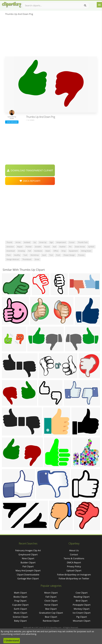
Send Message (12, 122)
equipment (73, 251)
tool (51, 255)
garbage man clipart (28, 578)
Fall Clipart (51, 597)
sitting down (86, 251)
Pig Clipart (82, 617)
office (56, 251)
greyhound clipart (28, 554)
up (35, 242)
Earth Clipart (20, 609)
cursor (72, 242)
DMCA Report (74, 562)
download (11, 251)
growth (38, 247)
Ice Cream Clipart (82, 613)
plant (9, 255)
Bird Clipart (82, 601)
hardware (38, 251)
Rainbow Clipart (51, 621)
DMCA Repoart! (30, 181)
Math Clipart (20, 593)
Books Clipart (20, 597)
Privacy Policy (74, 566)
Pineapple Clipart (82, 605)
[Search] (85, 6)
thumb (9, 242)
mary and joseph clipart (28, 570)
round (47, 247)
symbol (91, 247)
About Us (74, 550)
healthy (17, 255)
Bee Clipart (51, 609)
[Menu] (99, 5)
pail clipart (28, 566)
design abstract (13, 259)
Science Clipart (20, 617)
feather (62, 247)
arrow (18, 242)
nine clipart (28, 558)
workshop (35, 255)
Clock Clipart (51, 601)
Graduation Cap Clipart (51, 613)
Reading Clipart (82, 597)
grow (37, 259)
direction (10, 247)
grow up (43, 242)
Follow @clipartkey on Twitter (74, 578)
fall (29, 251)
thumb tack (83, 242)
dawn (48, 251)
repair (20, 247)
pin (70, 247)
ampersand (61, 242)
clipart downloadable (28, 575)
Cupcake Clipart (20, 605)
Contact (74, 554)
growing (21, 251)
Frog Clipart (20, 601)
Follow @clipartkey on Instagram (74, 575)
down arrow (80, 247)
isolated (27, 242)
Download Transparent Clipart (30, 170)
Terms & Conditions (74, 558)
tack (25, 255)
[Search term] (56, 6)
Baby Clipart (20, 621)
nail (54, 247)
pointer (29, 247)
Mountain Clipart (82, 621)
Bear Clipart (51, 617)
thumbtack (27, 259)
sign (51, 242)
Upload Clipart (74, 570)
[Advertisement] (51, 37)
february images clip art (28, 550)
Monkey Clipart (82, 609)
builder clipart (28, 562)
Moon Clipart (51, 593)
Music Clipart (20, 613)
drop (64, 251)
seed (44, 255)
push (58, 255)
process (81, 255)
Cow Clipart (82, 593)
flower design (69, 255)
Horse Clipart (51, 605)
